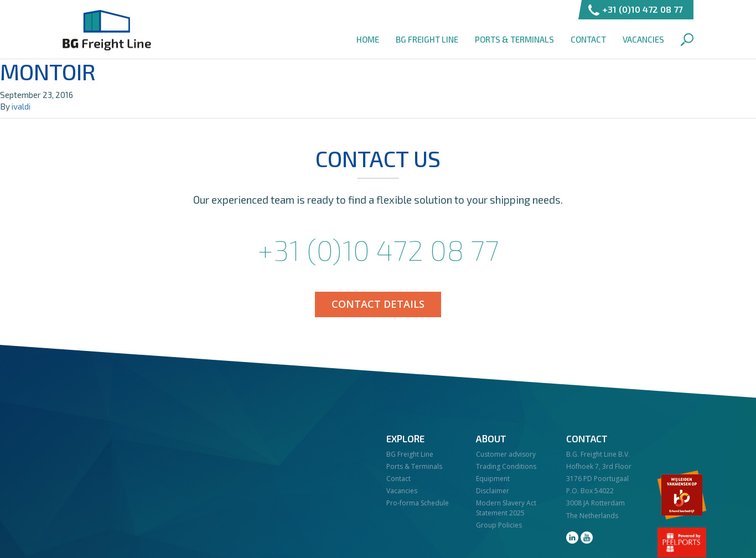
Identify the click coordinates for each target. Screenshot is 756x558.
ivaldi (21, 106)
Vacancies (643, 39)
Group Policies (499, 525)
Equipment (493, 479)
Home (368, 39)
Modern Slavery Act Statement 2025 (506, 508)
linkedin (572, 538)
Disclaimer (493, 491)
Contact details (378, 304)
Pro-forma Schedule (418, 503)
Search (687, 40)
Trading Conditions (506, 466)
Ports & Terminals (514, 39)
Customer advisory (506, 454)
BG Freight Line (107, 30)
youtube (587, 538)
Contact (588, 39)
